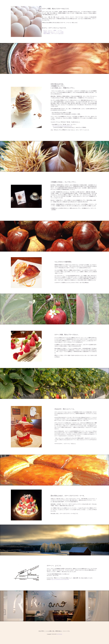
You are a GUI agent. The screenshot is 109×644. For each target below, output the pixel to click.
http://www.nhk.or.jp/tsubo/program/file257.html (62, 126)
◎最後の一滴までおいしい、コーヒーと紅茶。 (54, 32)
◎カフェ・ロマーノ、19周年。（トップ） (53, 31)
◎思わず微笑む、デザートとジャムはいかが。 (54, 34)
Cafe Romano (59, 634)
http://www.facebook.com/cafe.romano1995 (60, 579)
